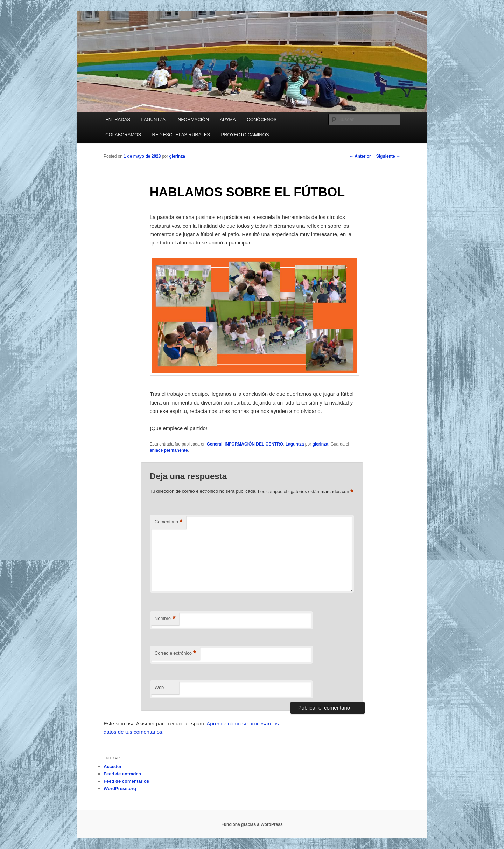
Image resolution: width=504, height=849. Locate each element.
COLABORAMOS (123, 135)
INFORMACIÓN (192, 120)
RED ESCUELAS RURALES (181, 135)
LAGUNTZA (153, 120)
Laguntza (295, 444)
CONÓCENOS (262, 120)
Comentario (169, 522)
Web (159, 687)
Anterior (360, 156)
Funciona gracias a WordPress (252, 824)
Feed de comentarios (126, 781)
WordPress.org (120, 789)
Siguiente (388, 156)
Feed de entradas (122, 774)
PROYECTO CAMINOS (245, 135)
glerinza (177, 156)
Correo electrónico (176, 653)
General (215, 444)
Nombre (165, 619)
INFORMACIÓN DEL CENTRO (254, 444)
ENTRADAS (118, 120)
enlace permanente (169, 450)
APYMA (228, 120)
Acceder (113, 767)
